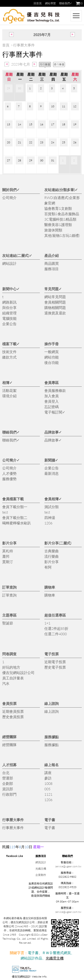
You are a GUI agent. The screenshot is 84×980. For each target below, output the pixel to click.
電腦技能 (9, 318)
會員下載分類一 (15, 507)
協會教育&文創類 (58, 208)
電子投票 (52, 654)
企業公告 (9, 324)
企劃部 (8, 783)
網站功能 (52, 357)
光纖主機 (41, 869)
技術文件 (9, 352)
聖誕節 (8, 623)
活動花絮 (9, 390)
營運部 (8, 778)
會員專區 (52, 383)
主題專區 (9, 615)
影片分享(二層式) (58, 543)
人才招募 (9, 765)
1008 (48, 783)
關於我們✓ (11, 190)
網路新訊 (9, 302)
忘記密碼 (52, 407)
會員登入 (52, 401)
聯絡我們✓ (66, 3)
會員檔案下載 (13, 499)
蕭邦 (6, 556)
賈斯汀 (8, 562)
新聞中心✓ (11, 289)
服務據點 (52, 737)
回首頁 (38, 3)
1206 (48, 523)
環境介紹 (9, 396)
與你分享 (9, 307)
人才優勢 (9, 473)
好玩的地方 (11, 667)
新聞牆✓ (51, 460)
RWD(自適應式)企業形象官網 (62, 200)
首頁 (6, 45)
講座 (48, 773)
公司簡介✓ (11, 460)
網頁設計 (41, 862)
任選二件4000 (56, 634)
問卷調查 (9, 654)
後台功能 (52, 362)
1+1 (47, 623)
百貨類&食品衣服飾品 (62, 214)
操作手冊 (52, 344)
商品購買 (52, 263)
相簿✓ (7, 383)
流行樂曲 (52, 556)
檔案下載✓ (11, 344)
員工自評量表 (13, 678)
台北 (6, 773)
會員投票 (9, 703)
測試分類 (52, 507)
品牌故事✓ (53, 432)
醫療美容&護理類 (58, 225)
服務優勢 (9, 479)
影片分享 (9, 543)
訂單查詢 (9, 587)
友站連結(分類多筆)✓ (61, 190)
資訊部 (8, 789)
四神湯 (50, 517)
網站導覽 (50, 3)
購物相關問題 (55, 307)
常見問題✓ (53, 289)
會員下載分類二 (15, 517)
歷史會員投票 (13, 717)
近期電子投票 (55, 662)
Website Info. (40, 977)
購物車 (50, 587)
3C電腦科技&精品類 (60, 219)
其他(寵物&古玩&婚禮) (62, 235)
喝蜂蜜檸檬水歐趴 (17, 523)
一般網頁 (52, 352)
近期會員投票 (13, 711)
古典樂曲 (52, 551)
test (5, 512)
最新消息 (52, 473)
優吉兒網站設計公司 (18, 673)
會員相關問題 (55, 302)
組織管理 (9, 313)
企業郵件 (41, 875)
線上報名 (52, 765)
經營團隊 (9, 737)
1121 (48, 794)
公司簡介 (9, 198)
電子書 (50, 820)
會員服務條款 (55, 390)
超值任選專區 (55, 615)
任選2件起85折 (56, 628)
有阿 (48, 567)
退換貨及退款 (55, 313)
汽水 (6, 683)
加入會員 (52, 396)
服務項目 (52, 269)
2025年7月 (42, 35)
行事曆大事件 (13, 820)
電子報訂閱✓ (55, 412)
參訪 (48, 778)
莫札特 (8, 551)
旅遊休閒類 (53, 230)
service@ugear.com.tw (68, 866)
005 (47, 789)
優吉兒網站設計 (21, 977)
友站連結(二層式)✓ (17, 255)
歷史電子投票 (55, 667)
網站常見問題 (55, 297)
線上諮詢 (52, 703)
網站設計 (9, 263)
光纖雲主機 (55, 958)
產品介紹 (52, 255)
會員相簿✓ (53, 499)
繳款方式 (9, 357)
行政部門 (9, 794)
